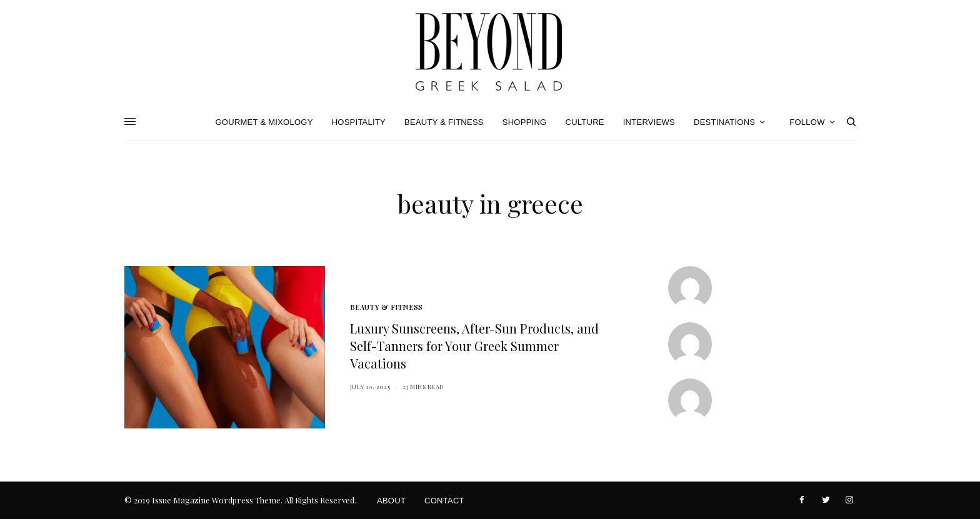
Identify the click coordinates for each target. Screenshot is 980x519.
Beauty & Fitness (387, 307)
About (391, 501)
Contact (444, 501)
